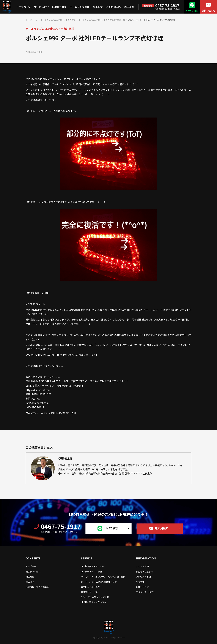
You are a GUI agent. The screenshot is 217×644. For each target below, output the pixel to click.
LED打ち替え (59, 7)
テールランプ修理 (80, 7)
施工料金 (98, 7)
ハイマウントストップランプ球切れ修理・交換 (103, 577)
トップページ (23, 7)
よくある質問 (142, 566)
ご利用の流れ (113, 7)
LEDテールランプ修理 (91, 571)
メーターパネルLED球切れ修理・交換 (99, 582)
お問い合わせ (209, 10)
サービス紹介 (41, 7)
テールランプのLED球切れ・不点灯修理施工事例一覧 (102, 20)
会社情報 (140, 582)
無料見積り (162, 528)
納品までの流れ (33, 571)
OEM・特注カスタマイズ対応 (95, 597)
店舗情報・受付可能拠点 (37, 587)
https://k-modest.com (38, 390)
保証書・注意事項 (145, 571)
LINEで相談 (192, 10)
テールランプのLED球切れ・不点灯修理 (58, 20)
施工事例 (129, 7)
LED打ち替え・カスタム (92, 566)
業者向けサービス (89, 592)
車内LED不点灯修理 (90, 587)
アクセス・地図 (143, 577)
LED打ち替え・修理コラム (94, 602)
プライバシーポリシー (147, 592)
